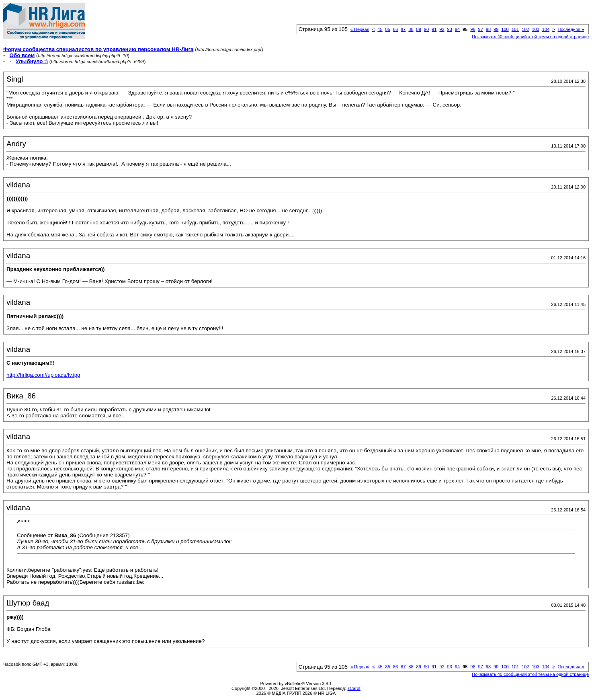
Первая (360, 29)
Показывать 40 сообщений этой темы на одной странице (530, 37)
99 (496, 29)
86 (395, 29)
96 (473, 29)
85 (388, 29)
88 (411, 29)
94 (457, 29)
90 (426, 29)
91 (434, 29)
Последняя (571, 29)
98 (488, 29)
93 (450, 29)
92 (442, 29)
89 (419, 29)
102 (525, 29)
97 (481, 29)
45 (380, 29)
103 (535, 29)
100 (505, 29)
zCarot (354, 688)
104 (546, 29)
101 (515, 29)
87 (403, 29)
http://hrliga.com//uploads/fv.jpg (43, 375)
